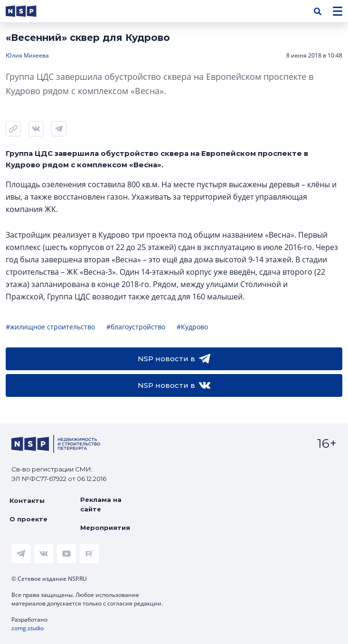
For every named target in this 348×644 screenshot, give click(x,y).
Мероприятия (105, 528)
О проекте (28, 519)
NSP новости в (174, 359)
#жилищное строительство (50, 327)
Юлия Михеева (27, 55)
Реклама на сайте (101, 504)
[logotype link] (29, 11)
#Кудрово (192, 327)
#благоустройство (136, 327)
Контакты (27, 500)
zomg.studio (28, 628)
